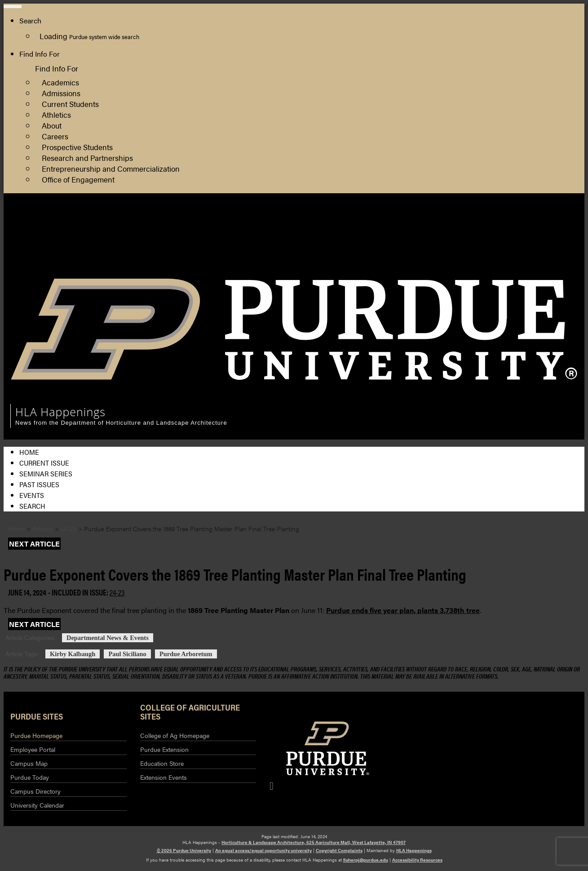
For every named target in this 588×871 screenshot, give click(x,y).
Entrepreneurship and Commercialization (111, 168)
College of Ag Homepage (175, 735)
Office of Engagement (78, 179)
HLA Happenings (414, 850)
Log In (516, 254)
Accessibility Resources (417, 860)
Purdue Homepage (36, 735)
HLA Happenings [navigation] (60, 412)
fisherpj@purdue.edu (366, 860)
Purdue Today (30, 777)
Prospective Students (77, 147)
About (52, 125)
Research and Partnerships (87, 158)
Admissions (61, 93)
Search (32, 506)
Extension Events (164, 777)
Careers (55, 136)
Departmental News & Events (108, 638)
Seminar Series (46, 473)
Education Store (162, 763)
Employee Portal (33, 749)
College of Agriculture (541, 233)
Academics (60, 82)
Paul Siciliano (127, 654)
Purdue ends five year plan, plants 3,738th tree (403, 610)
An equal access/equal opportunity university (263, 850)
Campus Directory (35, 791)
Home (29, 452)
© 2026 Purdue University (184, 850)
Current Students (70, 104)
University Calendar (37, 805)
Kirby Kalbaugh (73, 654)
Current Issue (44, 463)
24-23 (117, 592)
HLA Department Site (540, 222)
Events (32, 495)
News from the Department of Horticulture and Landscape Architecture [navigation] (121, 423)
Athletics (56, 114)
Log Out (519, 265)
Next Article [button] (34, 544)
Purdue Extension (534, 243)
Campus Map (29, 763)
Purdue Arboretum (186, 654)
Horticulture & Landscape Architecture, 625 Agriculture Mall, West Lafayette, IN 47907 (314, 842)
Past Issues (39, 484)
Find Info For (40, 54)
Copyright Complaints (339, 850)
